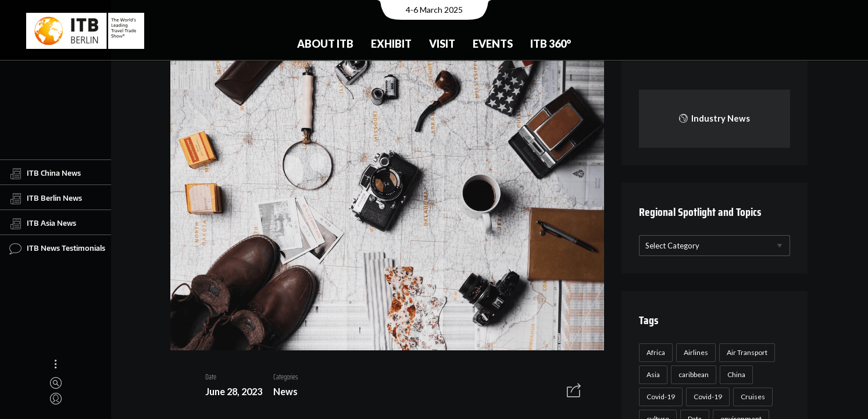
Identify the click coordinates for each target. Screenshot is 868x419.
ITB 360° (551, 44)
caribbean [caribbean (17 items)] (692, 374)
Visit (442, 44)
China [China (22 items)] (735, 374)
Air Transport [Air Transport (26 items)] (745, 352)
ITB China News (45, 173)
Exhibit (391, 44)
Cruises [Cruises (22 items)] (751, 397)
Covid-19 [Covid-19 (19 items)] (706, 397)
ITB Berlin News (46, 198)
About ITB (325, 44)
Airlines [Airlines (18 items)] (694, 352)
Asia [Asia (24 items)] (651, 374)
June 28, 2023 (230, 393)
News (281, 393)
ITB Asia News (43, 223)
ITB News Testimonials (57, 248)
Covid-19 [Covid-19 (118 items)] (659, 397)
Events (493, 44)
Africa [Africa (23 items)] (654, 352)
